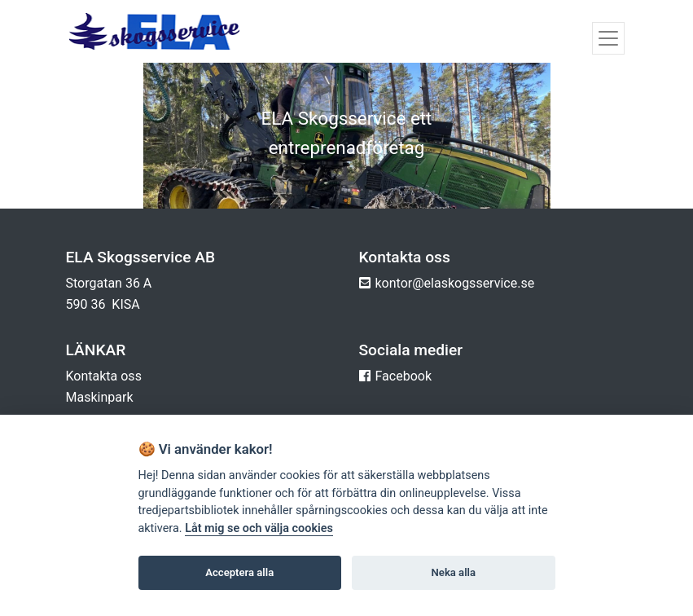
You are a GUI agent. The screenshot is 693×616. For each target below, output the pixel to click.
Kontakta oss (104, 376)
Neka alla (454, 572)
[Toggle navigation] (608, 38)
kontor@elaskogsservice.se (455, 283)
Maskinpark (100, 397)
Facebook (404, 376)
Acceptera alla (239, 572)
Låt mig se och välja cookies (259, 528)
